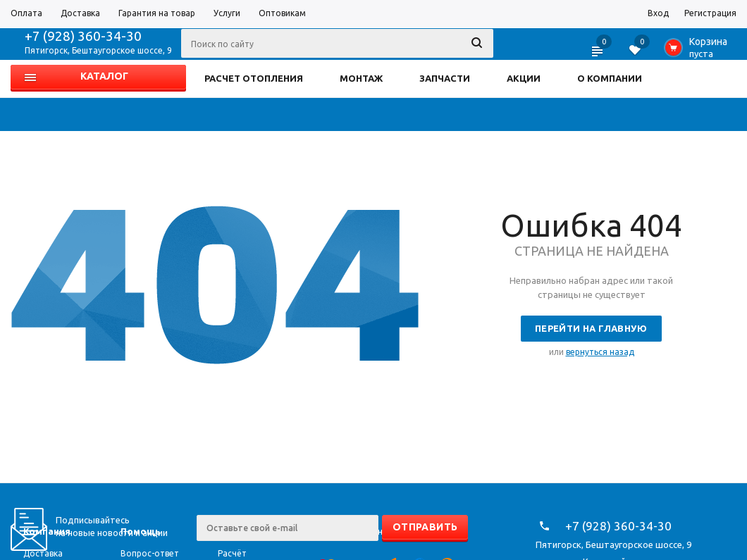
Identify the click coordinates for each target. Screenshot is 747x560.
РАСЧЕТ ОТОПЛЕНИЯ (254, 78)
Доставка (43, 553)
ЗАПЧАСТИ (445, 78)
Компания (47, 531)
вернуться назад (600, 352)
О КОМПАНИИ (610, 78)
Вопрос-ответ (150, 553)
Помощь (141, 531)
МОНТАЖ (361, 78)
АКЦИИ (524, 78)
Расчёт (232, 553)
